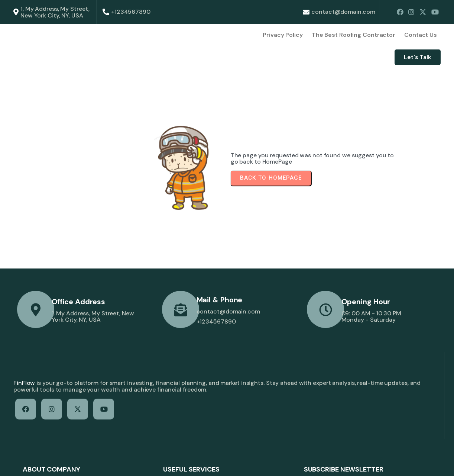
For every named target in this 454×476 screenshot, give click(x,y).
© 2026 (24, 464)
